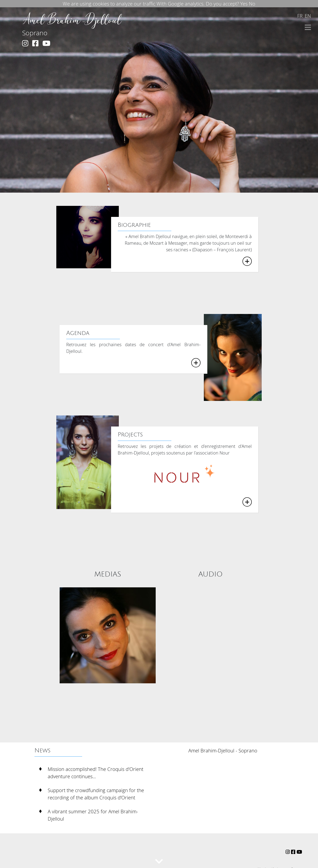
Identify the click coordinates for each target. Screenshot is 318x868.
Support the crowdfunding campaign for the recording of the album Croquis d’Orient (96, 794)
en (308, 16)
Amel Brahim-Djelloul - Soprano (223, 751)
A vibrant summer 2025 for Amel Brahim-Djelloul (93, 815)
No (252, 4)
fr (300, 16)
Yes (244, 4)
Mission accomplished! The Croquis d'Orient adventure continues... (96, 773)
